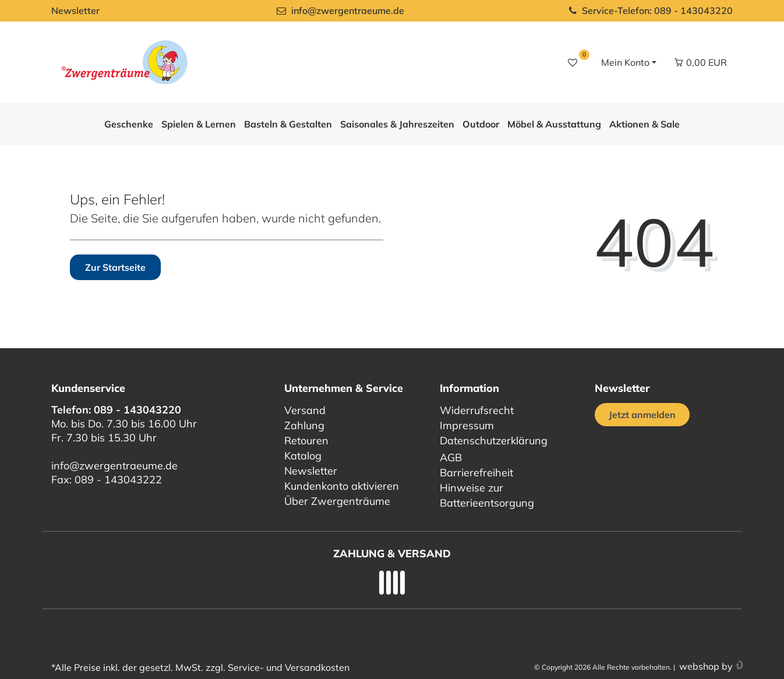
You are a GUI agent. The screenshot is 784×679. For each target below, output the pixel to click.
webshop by (705, 666)
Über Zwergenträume (337, 501)
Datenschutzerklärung (494, 441)
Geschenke (129, 124)
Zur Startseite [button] (115, 267)
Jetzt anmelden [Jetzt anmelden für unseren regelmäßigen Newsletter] (642, 415)
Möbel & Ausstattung (554, 124)
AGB (451, 457)
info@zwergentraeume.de (114, 466)
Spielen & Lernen (199, 124)
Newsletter (75, 10)
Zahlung (304, 425)
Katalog (303, 456)
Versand (305, 410)
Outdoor (481, 124)
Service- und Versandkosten (289, 667)
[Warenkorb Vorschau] (700, 62)
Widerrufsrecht (477, 410)
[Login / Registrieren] (627, 62)
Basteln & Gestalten (288, 124)
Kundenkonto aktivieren (342, 486)
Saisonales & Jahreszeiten (397, 124)
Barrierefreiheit (476, 473)
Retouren (306, 441)
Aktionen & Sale (644, 124)
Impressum (467, 425)
